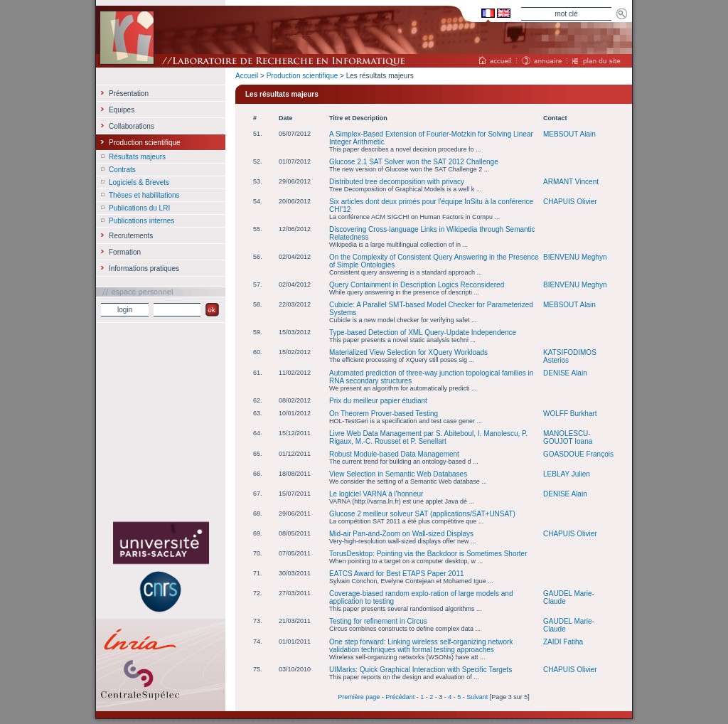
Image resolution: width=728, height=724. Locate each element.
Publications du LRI (139, 208)
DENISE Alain (565, 373)
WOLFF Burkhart (570, 414)
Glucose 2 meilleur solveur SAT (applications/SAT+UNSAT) (422, 514)
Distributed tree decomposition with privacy (397, 182)
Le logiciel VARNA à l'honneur (376, 494)
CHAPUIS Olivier (570, 202)
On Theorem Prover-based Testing (384, 414)
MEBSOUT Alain (569, 134)
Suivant (477, 697)
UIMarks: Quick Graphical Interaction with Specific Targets (421, 670)
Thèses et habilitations (144, 195)
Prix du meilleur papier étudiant (378, 401)
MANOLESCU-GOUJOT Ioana (568, 437)
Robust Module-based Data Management (394, 454)
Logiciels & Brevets (139, 182)
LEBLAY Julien (567, 474)
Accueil (247, 76)
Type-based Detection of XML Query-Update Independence (423, 332)
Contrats (122, 170)
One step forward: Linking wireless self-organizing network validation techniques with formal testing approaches (421, 646)
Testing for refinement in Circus (378, 621)
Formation (125, 252)
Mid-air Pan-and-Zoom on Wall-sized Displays (401, 534)
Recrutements (131, 236)
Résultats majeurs (137, 157)
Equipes (122, 110)
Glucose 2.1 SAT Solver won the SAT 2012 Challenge (414, 162)
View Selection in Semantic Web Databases (398, 474)
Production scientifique (303, 76)
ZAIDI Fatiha (563, 642)
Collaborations (132, 126)
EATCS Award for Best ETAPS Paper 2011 (397, 574)
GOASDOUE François (578, 454)
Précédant (400, 697)
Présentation (129, 94)
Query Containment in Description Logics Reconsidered (417, 285)
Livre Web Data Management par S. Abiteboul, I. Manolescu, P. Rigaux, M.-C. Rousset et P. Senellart (428, 437)
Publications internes (141, 221)
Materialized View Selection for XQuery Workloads (408, 352)
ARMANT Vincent (571, 182)
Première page (359, 697)
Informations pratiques (144, 268)
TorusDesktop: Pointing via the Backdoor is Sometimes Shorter (428, 554)
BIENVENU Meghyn (575, 257)
